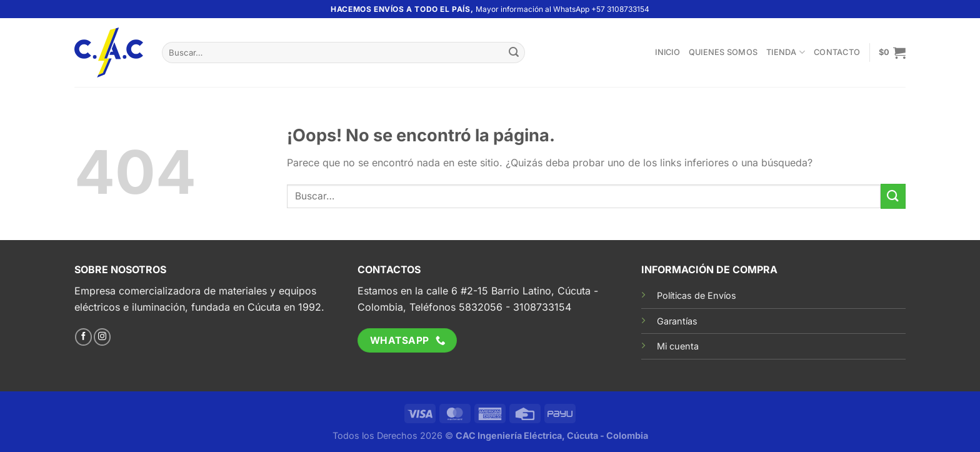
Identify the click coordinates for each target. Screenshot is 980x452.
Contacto (837, 52)
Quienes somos (723, 52)
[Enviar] (514, 53)
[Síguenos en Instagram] (102, 337)
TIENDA (786, 52)
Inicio (667, 52)
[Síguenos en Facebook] (83, 337)
